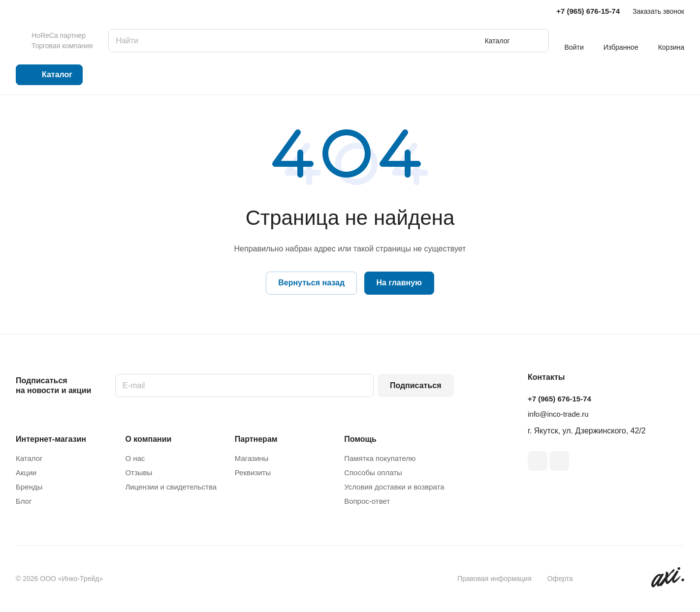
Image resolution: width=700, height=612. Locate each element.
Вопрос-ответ (367, 501)
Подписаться (416, 385)
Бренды (29, 487)
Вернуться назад (311, 283)
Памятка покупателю (380, 458)
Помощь (360, 439)
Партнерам (256, 439)
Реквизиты (253, 473)
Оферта (560, 579)
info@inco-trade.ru (558, 414)
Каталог (29, 458)
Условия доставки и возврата (394, 487)
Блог (24, 501)
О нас (135, 458)
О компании (148, 439)
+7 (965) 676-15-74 (588, 11)
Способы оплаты (373, 473)
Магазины (252, 458)
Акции (26, 473)
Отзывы (139, 473)
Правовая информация (494, 579)
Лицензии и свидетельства (171, 487)
